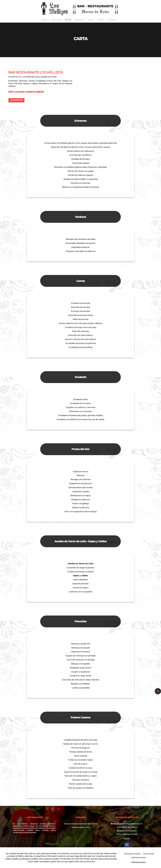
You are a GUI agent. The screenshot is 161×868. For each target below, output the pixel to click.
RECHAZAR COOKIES (132, 854)
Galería (90, 20)
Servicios (79, 20)
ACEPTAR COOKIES (139, 858)
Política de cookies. (139, 862)
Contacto (112, 20)
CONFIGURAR (148, 854)
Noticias (101, 20)
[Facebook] (127, 845)
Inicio (46, 20)
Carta (68, 20)
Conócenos (57, 20)
